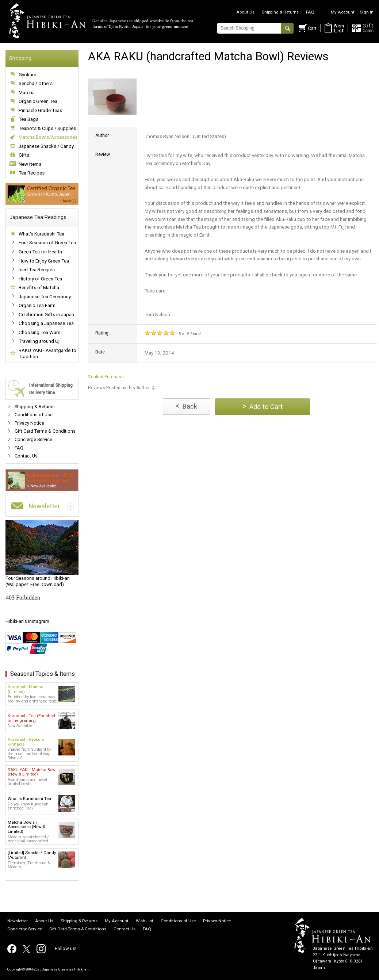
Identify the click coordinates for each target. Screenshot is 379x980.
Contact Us (26, 456)
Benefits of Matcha (39, 288)
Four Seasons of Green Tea (47, 243)
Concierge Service (33, 439)
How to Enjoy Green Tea (44, 261)
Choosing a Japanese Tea (46, 323)
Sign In (367, 12)
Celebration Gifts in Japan (46, 315)
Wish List (145, 921)
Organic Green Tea (38, 101)
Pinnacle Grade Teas (40, 110)
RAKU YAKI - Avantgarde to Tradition (47, 354)
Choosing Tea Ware (39, 332)
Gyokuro (28, 75)
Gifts (24, 155)
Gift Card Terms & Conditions (45, 431)
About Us (245, 12)
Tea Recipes (32, 173)
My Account (343, 12)
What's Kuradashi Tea (41, 234)
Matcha (27, 93)
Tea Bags (28, 119)
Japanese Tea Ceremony (45, 297)
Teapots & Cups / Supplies (47, 128)
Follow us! (66, 948)
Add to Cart (263, 406)
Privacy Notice (29, 423)
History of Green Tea (40, 279)
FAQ (310, 12)
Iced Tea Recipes (37, 270)
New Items (30, 164)
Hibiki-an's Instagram (27, 621)
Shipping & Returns (280, 12)
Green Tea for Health (40, 252)
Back (186, 406)
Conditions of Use (34, 415)
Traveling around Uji (40, 341)
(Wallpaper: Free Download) (42, 554)
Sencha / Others (36, 83)
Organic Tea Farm (37, 305)
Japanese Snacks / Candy (46, 146)
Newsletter (18, 921)
